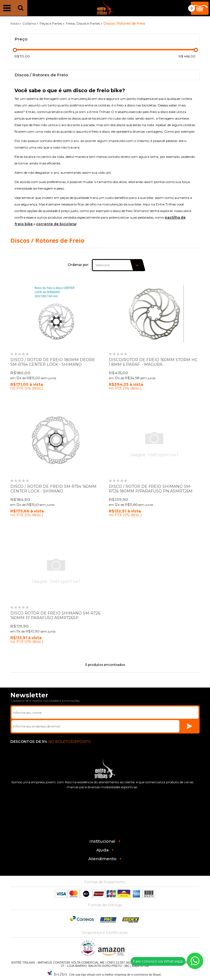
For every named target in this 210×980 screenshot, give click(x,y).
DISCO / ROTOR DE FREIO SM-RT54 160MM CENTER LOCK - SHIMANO (53, 489)
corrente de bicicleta (56, 224)
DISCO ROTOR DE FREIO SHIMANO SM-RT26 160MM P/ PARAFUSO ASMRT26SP (55, 615)
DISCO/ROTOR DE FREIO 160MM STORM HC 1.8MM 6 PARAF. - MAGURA (153, 362)
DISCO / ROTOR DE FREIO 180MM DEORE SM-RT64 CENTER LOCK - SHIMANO (53, 362)
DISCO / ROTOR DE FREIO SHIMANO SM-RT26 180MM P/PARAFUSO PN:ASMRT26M (151, 489)
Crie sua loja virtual (82, 975)
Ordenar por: (78, 265)
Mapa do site (140, 966)
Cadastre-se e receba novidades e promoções (45, 701)
